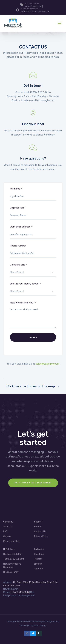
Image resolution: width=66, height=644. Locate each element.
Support (38, 522)
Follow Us (39, 549)
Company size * (33, 272)
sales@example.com (47, 364)
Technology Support (14, 559)
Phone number (33, 253)
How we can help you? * (33, 317)
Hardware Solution (13, 554)
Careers (7, 536)
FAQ (5, 532)
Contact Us (40, 532)
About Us (8, 527)
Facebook (39, 554)
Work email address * (33, 234)
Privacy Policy (41, 536)
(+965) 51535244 (20, 592)
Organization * (33, 215)
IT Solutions (9, 549)
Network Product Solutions (12, 566)
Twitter (38, 559)
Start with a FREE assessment (33, 483)
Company (8, 522)
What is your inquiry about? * (33, 291)
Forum (37, 527)
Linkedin (38, 564)
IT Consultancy (11, 572)
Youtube (39, 569)
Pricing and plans (12, 541)
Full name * (33, 196)
